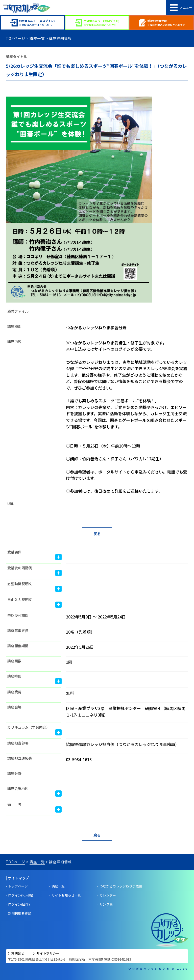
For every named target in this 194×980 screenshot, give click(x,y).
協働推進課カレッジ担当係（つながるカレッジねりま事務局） (123, 744)
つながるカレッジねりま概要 (121, 886)
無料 (70, 693)
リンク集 (106, 904)
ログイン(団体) (19, 904)
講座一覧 (37, 38)
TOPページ (16, 38)
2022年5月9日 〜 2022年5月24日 (96, 617)
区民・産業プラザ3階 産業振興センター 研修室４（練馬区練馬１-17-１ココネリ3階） (126, 711)
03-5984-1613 (79, 759)
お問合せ (18, 953)
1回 (69, 662)
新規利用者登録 (20, 913)
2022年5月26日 (80, 647)
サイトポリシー (48, 953)
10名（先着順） (80, 632)
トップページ (18, 886)
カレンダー (108, 895)
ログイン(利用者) (21, 895)
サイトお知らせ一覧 (66, 895)
